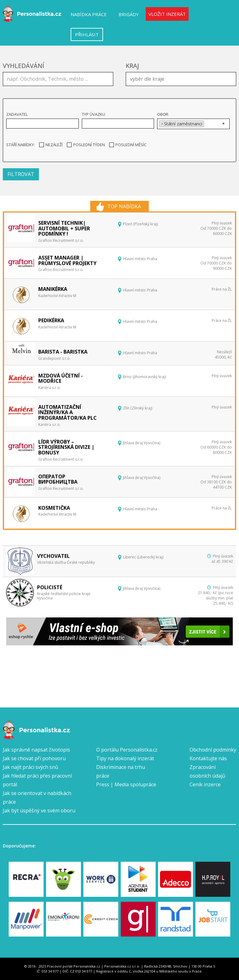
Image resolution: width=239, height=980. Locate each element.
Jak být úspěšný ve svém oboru (39, 811)
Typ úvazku (94, 114)
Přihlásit (87, 34)
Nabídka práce (89, 14)
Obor (163, 114)
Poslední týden (86, 145)
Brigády (129, 14)
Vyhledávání (23, 66)
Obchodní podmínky (213, 750)
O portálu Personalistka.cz (127, 750)
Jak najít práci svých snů (30, 767)
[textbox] (183, 78)
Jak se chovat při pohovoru (34, 758)
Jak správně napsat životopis (36, 750)
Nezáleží (51, 145)
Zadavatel (17, 114)
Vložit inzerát (167, 14)
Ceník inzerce (205, 784)
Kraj (132, 66)
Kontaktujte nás (208, 758)
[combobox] (181, 79)
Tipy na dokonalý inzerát (125, 758)
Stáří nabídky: (21, 145)
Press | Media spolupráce (126, 784)
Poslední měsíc (128, 145)
